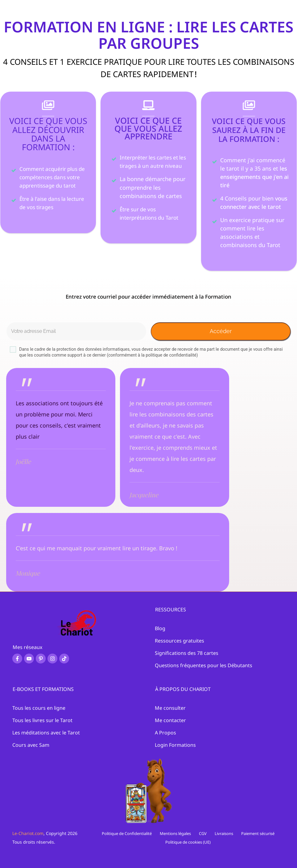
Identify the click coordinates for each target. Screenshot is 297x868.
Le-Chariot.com (28, 833)
